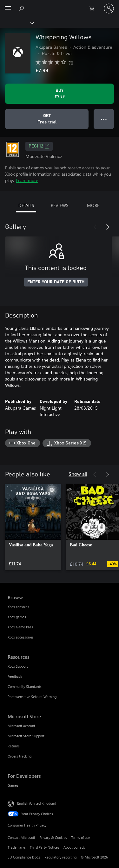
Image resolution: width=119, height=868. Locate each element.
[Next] (108, 227)
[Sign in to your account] (109, 9)
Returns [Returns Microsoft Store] (14, 746)
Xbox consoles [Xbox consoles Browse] (18, 607)
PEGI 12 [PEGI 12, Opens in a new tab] (39, 146)
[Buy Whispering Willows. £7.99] (60, 94)
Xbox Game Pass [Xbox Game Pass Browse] (20, 627)
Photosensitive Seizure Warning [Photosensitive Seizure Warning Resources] (32, 697)
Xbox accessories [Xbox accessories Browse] (21, 637)
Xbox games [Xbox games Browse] (17, 617)
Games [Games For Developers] (13, 785)
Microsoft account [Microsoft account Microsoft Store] (21, 726)
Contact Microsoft (21, 837)
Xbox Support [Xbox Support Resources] (18, 666)
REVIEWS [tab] (60, 205)
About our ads (74, 847)
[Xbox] (17, 22)
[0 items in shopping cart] (94, 9)
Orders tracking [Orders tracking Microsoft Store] (20, 756)
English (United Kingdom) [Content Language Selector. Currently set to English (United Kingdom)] (36, 803)
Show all (78, 474)
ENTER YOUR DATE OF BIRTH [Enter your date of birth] (56, 282)
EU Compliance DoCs (24, 857)
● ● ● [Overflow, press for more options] (104, 119)
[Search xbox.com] (22, 8)
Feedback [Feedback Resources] (15, 676)
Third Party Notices (45, 847)
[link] (33, 527)
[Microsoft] (59, 5)
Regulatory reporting (60, 857)
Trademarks (17, 847)
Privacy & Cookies (53, 837)
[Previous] (95, 227)
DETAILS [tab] (26, 205)
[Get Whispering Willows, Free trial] (47, 119)
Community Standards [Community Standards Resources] (25, 686)
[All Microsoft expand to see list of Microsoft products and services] (8, 9)
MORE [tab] (93, 205)
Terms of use (81, 837)
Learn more (27, 180)
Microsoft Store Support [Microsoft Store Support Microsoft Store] (26, 736)
